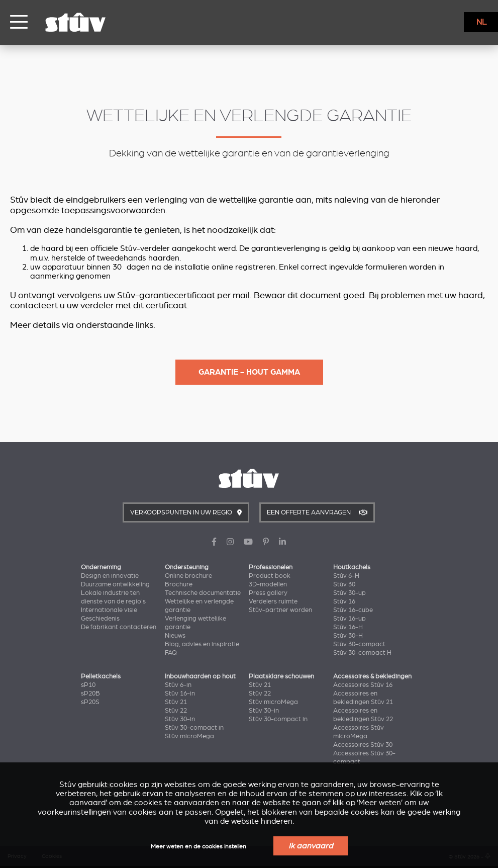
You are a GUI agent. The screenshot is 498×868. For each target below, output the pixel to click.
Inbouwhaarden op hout (200, 676)
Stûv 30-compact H (362, 653)
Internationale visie (109, 610)
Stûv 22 (176, 711)
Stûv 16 (344, 601)
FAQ (171, 653)
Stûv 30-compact (359, 644)
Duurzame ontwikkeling (115, 584)
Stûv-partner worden (280, 610)
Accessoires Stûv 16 (363, 685)
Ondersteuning (187, 567)
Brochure (179, 584)
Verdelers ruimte (273, 601)
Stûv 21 (176, 702)
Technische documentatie (203, 593)
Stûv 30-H (348, 636)
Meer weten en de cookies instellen (198, 847)
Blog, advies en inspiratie (202, 644)
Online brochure (188, 576)
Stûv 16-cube (353, 610)
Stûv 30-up (350, 593)
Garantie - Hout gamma (249, 372)
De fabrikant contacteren (119, 627)
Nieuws (175, 636)
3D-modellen (268, 584)
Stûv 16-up (350, 619)
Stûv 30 (344, 584)
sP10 (88, 685)
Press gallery (268, 593)
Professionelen (271, 567)
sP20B (90, 693)
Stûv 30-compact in (194, 728)
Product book (270, 576)
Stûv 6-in (178, 685)
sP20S (90, 702)
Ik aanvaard (311, 846)
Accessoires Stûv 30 (363, 745)
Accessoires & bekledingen (372, 676)
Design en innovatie (110, 576)
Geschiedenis (100, 619)
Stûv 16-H (348, 627)
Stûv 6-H (346, 576)
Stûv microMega (189, 736)
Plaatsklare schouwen (281, 676)
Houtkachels (352, 567)
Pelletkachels (101, 676)
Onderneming (101, 567)
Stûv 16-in (180, 693)
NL (482, 22)
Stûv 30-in (180, 719)
